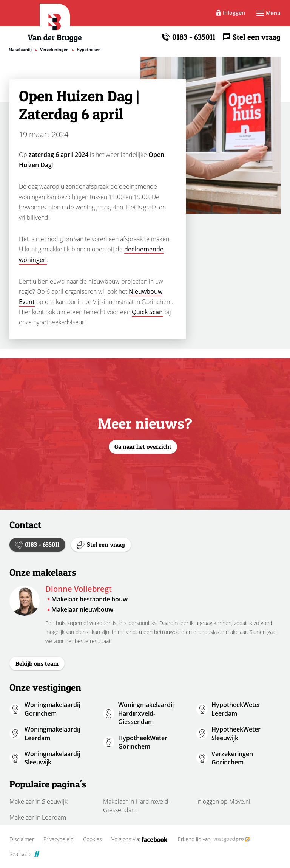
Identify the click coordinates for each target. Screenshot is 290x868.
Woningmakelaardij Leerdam (52, 733)
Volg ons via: (140, 839)
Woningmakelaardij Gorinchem (52, 709)
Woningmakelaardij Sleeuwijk (52, 758)
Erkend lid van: (214, 839)
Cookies (93, 839)
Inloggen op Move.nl (223, 801)
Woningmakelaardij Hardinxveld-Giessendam (146, 713)
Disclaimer (22, 839)
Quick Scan (147, 312)
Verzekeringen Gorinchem (232, 758)
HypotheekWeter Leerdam (236, 709)
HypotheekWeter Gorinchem (143, 742)
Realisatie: (25, 854)
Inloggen (234, 13)
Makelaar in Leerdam (38, 817)
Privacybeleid (59, 839)
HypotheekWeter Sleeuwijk (236, 733)
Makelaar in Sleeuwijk (39, 801)
